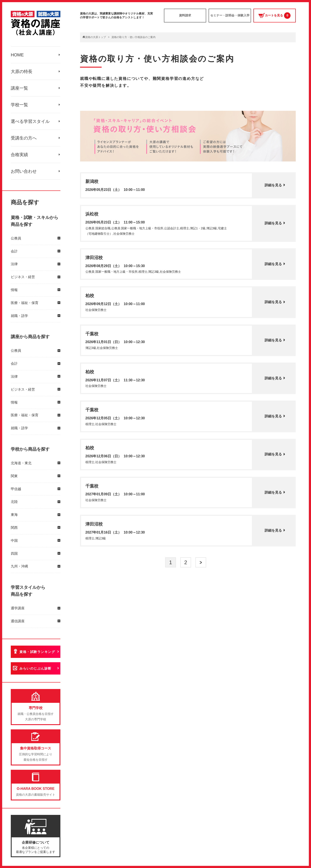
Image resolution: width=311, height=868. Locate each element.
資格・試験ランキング (37, 652)
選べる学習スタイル (30, 121)
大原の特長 (22, 71)
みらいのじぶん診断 (35, 668)
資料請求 (185, 15)
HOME (17, 55)
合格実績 (19, 155)
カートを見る (274, 16)
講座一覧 (19, 88)
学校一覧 (19, 105)
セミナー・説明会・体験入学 (230, 15)
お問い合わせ (24, 171)
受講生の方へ (24, 138)
